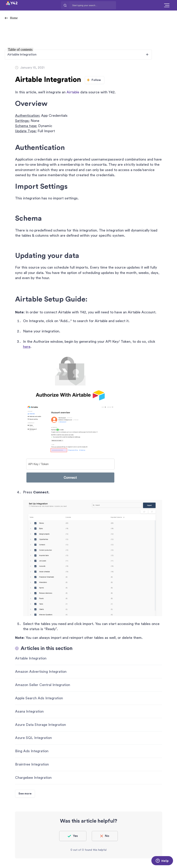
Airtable (73, 92)
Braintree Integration (32, 764)
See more (25, 794)
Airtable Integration (31, 658)
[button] (167, 5)
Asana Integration (29, 711)
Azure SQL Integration (33, 738)
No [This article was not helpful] (107, 836)
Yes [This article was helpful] (75, 836)
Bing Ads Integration (32, 751)
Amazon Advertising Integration (41, 672)
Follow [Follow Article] (96, 80)
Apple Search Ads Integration (39, 698)
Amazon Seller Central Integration (43, 685)
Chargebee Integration (33, 778)
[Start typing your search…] (93, 5)
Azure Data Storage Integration (41, 725)
